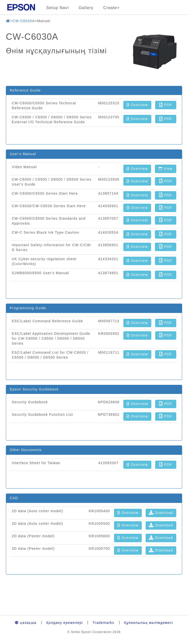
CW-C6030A (24, 21)
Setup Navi (58, 8)
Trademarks (103, 623)
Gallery (86, 8)
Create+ (112, 8)
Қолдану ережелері (65, 623)
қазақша (26, 623)
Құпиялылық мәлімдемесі (149, 623)
